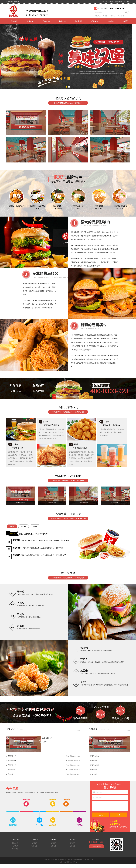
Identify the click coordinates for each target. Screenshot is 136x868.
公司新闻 (15, 846)
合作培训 (113, 16)
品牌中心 (46, 21)
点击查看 (97, 393)
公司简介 (30, 21)
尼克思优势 (79, 21)
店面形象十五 (12, 761)
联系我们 (127, 21)
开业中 (23, 526)
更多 (78, 730)
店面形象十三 (12, 770)
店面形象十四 (12, 765)
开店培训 (121, 16)
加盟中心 (62, 21)
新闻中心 (111, 21)
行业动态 (15, 849)
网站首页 (14, 21)
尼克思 (105, 16)
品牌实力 (95, 21)
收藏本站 (104, 2)
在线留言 (112, 2)
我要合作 (119, 2)
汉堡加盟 (98, 16)
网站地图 (127, 2)
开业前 (12, 526)
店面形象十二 (12, 774)
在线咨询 (96, 846)
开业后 (35, 526)
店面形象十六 (47, 738)
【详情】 (45, 742)
